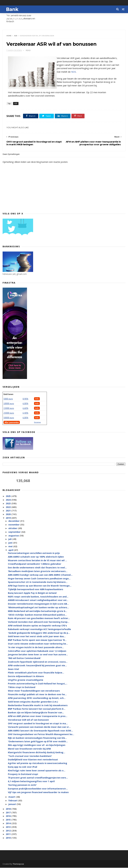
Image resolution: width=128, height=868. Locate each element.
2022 (9, 507)
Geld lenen (8, 394)
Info (37, 399)
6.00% (25, 404)
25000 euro (9, 413)
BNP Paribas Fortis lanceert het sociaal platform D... (37, 709)
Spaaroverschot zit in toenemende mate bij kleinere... (38, 582)
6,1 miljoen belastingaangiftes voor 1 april (31, 782)
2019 (9, 518)
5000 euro (8, 399)
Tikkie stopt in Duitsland (22, 687)
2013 (9, 827)
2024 (9, 500)
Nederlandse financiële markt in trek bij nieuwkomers (38, 705)
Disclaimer (37, 423)
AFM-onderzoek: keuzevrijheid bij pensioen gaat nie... (37, 666)
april (11, 550)
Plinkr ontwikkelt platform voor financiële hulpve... (36, 673)
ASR (16, 36)
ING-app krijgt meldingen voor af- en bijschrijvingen (37, 745)
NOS (74, 72)
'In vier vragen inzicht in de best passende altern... (36, 648)
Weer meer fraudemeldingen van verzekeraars (34, 691)
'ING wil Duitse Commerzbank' (24, 658)
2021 (9, 511)
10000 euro (9, 404)
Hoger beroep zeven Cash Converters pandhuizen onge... (39, 579)
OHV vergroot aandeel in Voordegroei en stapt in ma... (38, 724)
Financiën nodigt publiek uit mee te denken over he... (37, 695)
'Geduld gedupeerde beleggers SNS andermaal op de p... (39, 633)
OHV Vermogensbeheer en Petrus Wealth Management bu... (41, 735)
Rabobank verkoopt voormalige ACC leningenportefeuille (39, 629)
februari (13, 801)
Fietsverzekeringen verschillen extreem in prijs (34, 553)
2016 (9, 816)
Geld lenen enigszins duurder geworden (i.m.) (33, 702)
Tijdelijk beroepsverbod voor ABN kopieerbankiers (36, 590)
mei (11, 547)
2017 (9, 813)
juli (10, 539)
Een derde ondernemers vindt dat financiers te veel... (37, 568)
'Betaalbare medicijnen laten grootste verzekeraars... (38, 571)
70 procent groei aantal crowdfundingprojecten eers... (38, 778)
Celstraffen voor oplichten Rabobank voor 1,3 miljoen (37, 651)
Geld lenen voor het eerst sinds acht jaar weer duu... (37, 637)
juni (11, 543)
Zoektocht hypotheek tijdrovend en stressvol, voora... (38, 662)
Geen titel (13, 669)
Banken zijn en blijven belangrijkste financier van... (36, 713)
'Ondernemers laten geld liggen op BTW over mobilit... (38, 742)
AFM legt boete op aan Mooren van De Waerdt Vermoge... (40, 586)
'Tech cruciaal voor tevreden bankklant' (30, 756)
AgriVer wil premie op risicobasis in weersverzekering (38, 763)
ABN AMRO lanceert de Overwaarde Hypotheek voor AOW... (40, 731)
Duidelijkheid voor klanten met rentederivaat (33, 760)
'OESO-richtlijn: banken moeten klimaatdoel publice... (37, 615)
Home (9, 36)
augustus (14, 536)
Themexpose (18, 864)
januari (13, 804)
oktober (13, 529)
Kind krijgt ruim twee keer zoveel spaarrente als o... (37, 771)
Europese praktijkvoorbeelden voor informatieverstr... (38, 789)
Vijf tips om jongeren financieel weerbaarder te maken (38, 792)
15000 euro (9, 408)
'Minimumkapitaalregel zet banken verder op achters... (38, 608)
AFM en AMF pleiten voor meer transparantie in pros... (38, 716)
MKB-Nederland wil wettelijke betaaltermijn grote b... (38, 611)
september (15, 532)
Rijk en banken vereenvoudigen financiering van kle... (37, 738)
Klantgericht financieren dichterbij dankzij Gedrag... (37, 753)
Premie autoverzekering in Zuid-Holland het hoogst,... (38, 684)
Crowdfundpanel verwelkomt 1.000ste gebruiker (35, 564)
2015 (9, 820)
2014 (9, 824)
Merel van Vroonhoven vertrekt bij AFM (29, 749)
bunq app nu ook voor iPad (23, 767)
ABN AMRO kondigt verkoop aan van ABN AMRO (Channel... (40, 575)
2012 (9, 831)
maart (12, 797)
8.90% (25, 399)
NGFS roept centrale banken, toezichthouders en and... (38, 597)
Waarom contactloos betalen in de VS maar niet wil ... (37, 561)
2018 (9, 809)
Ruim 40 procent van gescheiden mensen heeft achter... (39, 619)
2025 (9, 496)
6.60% (25, 408)
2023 (9, 504)
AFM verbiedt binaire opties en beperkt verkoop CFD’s (37, 626)
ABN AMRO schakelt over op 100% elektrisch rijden (36, 557)
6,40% (25, 413)
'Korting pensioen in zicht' (22, 785)
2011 (9, 834)
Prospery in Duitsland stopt (23, 774)
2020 (9, 515)
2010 (9, 838)
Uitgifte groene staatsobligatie (26, 680)
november (14, 525)
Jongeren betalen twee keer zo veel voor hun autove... (38, 655)
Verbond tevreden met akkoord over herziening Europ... (39, 622)
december (14, 521)
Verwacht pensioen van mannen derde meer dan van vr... (39, 727)
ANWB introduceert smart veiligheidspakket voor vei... (38, 600)
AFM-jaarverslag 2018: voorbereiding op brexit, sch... (37, 698)
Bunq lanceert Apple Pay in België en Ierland (32, 593)
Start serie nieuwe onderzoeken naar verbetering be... (38, 644)
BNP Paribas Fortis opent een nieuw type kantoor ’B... (37, 640)
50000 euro (9, 418)
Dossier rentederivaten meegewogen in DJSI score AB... (38, 604)
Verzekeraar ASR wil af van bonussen (28, 720)
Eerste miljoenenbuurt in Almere (26, 677)
